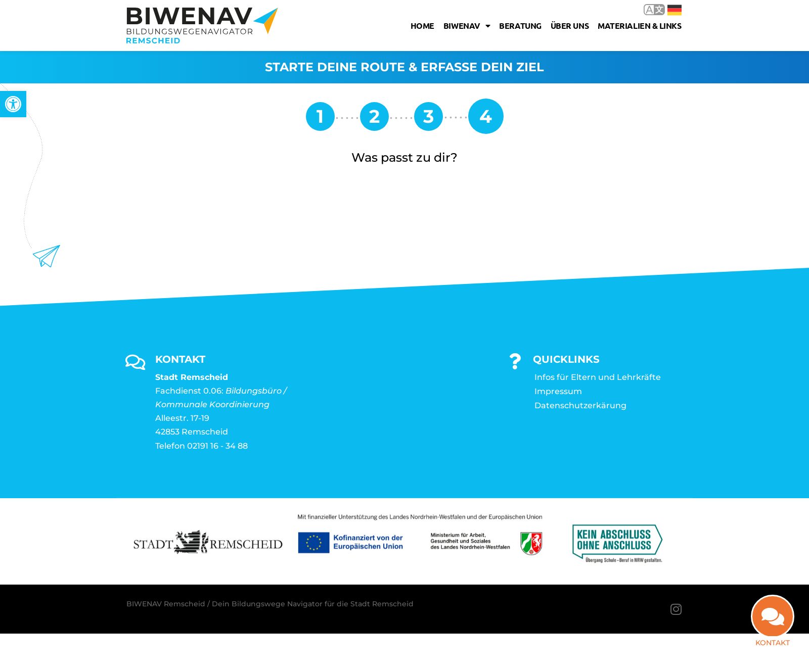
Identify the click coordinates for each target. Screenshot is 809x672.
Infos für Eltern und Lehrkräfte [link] (598, 377)
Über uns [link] (570, 26)
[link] (13, 104)
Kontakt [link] (773, 643)
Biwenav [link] (467, 26)
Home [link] (422, 26)
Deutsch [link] (675, 10)
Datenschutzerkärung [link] (580, 405)
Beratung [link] (520, 26)
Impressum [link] (558, 391)
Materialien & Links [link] (639, 26)
